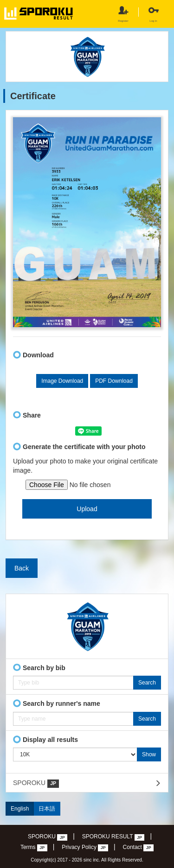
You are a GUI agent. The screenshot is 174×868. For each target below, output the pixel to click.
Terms (34, 848)
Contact (139, 848)
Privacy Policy (85, 848)
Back (22, 568)
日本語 (47, 809)
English (20, 809)
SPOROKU (36, 783)
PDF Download (114, 381)
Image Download (62, 381)
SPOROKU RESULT (113, 837)
